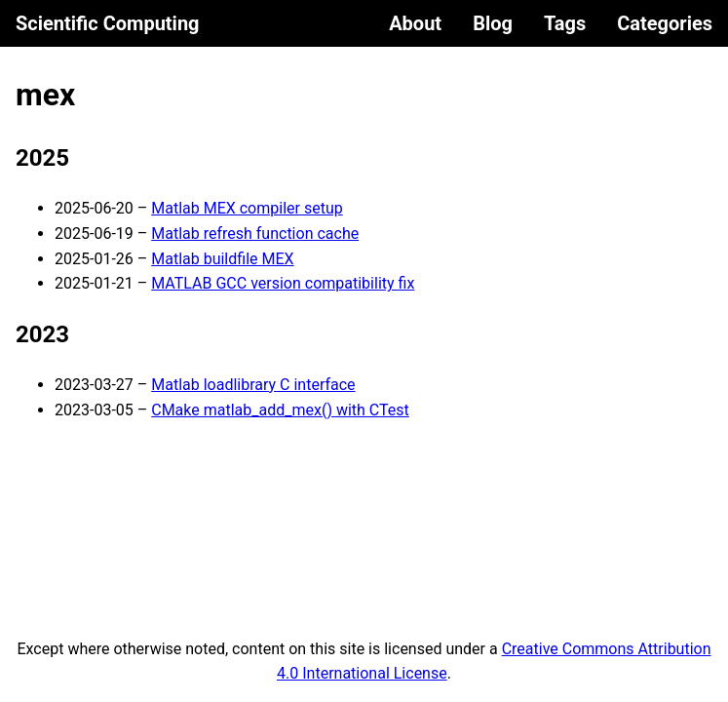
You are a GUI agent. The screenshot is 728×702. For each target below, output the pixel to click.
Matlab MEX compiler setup (247, 208)
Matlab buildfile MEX (222, 259)
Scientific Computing (108, 23)
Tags (565, 23)
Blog (493, 23)
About (415, 23)
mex (45, 95)
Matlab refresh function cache (255, 234)
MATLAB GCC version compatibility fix (283, 283)
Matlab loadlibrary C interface (253, 385)
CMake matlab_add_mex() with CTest (280, 410)
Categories (665, 23)
